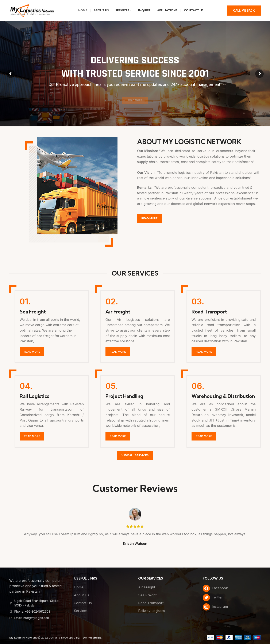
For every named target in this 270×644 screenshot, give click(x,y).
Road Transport (151, 603)
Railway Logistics (152, 611)
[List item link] (38, 612)
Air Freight (147, 587)
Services (81, 611)
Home (79, 587)
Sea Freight (147, 595)
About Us (82, 595)
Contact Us (83, 603)
